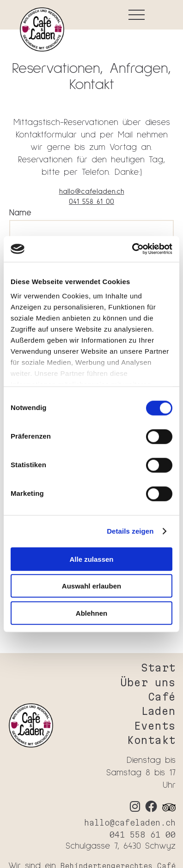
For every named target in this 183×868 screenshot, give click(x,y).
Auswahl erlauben (91, 586)
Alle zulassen (91, 559)
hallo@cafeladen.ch (92, 191)
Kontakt (151, 740)
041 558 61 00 (91, 202)
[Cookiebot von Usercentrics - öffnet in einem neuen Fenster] (132, 249)
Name (20, 213)
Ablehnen (91, 613)
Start (158, 668)
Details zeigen (130, 531)
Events (155, 726)
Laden (158, 711)
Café (162, 697)
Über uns (148, 682)
